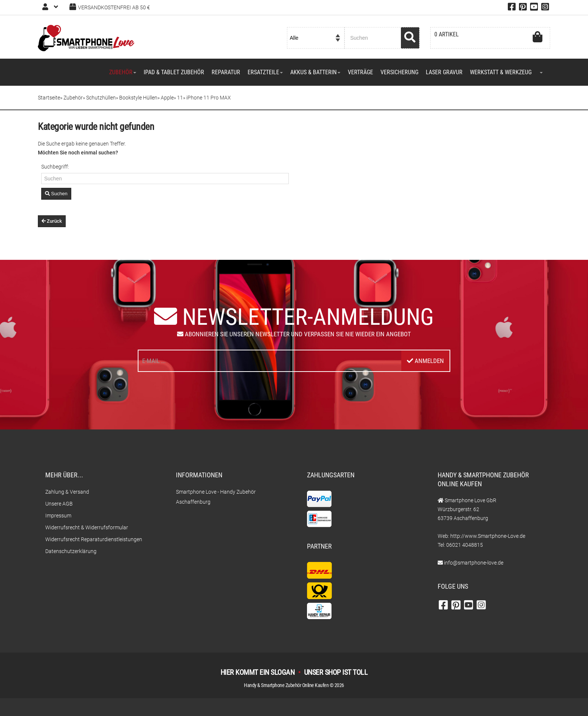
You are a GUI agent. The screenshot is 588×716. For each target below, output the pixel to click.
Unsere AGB (59, 504)
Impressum (58, 516)
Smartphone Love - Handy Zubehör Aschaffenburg (216, 497)
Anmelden (425, 361)
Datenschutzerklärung (71, 551)
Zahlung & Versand (67, 492)
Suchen (56, 194)
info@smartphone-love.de (474, 563)
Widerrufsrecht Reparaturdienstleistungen (94, 539)
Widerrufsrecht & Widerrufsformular (87, 527)
